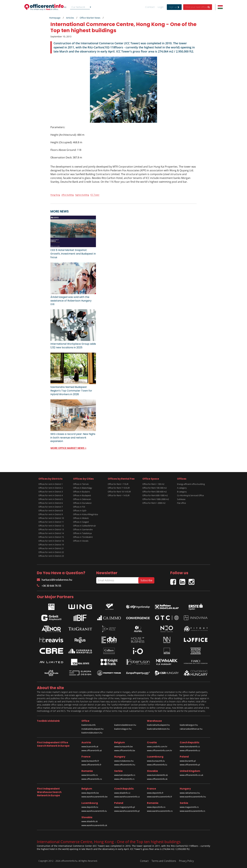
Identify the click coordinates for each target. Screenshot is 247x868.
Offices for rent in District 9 (51, 514)
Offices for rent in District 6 (51, 503)
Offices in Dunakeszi (82, 503)
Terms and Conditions (164, 861)
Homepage (55, 18)
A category (182, 488)
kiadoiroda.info (89, 725)
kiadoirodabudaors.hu (92, 733)
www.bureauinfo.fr (90, 761)
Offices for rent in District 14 (51, 533)
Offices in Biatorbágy (83, 488)
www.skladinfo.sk (90, 821)
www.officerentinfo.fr (91, 765)
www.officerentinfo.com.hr (159, 750)
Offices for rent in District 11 (51, 522)
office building (68, 195)
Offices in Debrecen (82, 499)
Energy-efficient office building (191, 484)
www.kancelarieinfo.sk (157, 775)
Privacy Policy (186, 861)
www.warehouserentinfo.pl (127, 811)
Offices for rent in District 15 (51, 537)
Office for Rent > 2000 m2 (154, 503)
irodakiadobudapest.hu (92, 729)
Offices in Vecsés (81, 541)
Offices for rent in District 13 (51, 529)
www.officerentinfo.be (125, 750)
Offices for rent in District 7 (51, 507)
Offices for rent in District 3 (51, 492)
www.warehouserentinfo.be (94, 797)
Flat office (181, 503)
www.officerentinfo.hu (125, 765)
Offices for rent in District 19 (51, 545)
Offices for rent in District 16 (51, 541)
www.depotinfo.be (90, 793)
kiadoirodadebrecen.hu (125, 725)
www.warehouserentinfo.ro (160, 811)
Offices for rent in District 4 (51, 495)
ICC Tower (95, 195)
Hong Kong (55, 195)
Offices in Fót (79, 507)
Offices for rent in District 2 (51, 488)
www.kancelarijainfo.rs (125, 775)
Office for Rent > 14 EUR (119, 495)
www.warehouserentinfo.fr (159, 797)
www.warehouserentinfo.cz (127, 797)
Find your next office (198, 7)
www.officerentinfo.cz (190, 750)
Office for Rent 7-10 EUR (119, 488)
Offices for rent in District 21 (51, 548)
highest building (82, 195)
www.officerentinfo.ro (92, 779)
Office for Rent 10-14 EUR (119, 492)
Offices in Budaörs (82, 492)
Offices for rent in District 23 (51, 556)
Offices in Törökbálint (83, 537)
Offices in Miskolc (81, 518)
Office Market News (90, 18)
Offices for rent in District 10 (51, 518)
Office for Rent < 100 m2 (153, 484)
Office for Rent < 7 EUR (118, 484)
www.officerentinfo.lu (157, 765)
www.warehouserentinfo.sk (94, 825)
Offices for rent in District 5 (51, 499)
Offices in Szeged (81, 522)
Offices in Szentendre (83, 529)
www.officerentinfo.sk (157, 779)
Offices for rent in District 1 (51, 484)
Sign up (174, 7)
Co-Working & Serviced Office (190, 495)
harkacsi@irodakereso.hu (55, 580)
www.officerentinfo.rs (124, 779)
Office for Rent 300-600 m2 (155, 492)
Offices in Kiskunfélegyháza (86, 514)
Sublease (181, 499)
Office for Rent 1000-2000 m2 (156, 499)
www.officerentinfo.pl (190, 765)
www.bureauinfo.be (123, 746)
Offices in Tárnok (81, 484)
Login (161, 7)
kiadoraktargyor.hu (189, 725)
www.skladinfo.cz (122, 793)
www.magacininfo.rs (189, 807)
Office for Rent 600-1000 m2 (155, 495)
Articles (70, 18)
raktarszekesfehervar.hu (191, 729)
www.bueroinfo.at (90, 746)
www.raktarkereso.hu (190, 793)
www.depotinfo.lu (90, 807)
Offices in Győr (80, 511)
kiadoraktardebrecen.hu (158, 729)
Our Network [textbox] (78, 7)
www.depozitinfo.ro (156, 807)
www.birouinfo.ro (90, 775)
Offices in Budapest (82, 495)
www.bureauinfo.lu (156, 761)
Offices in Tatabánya (82, 533)
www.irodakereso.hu (124, 761)
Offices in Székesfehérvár (85, 526)
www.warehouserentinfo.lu (94, 811)
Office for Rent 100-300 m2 (155, 488)
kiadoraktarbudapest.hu (158, 725)
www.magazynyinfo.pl (125, 807)
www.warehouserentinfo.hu (193, 797)
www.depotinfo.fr (155, 793)
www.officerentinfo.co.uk (191, 775)
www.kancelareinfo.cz (190, 746)
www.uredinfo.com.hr (157, 746)
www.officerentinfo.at (92, 750)
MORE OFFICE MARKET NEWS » (68, 448)
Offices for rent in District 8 (51, 511)
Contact (150, 7)
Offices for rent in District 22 (51, 552)
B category (182, 492)
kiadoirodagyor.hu (123, 729)
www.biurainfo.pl (188, 761)
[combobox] (81, 7)
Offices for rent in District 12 (51, 526)
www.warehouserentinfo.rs (192, 811)
